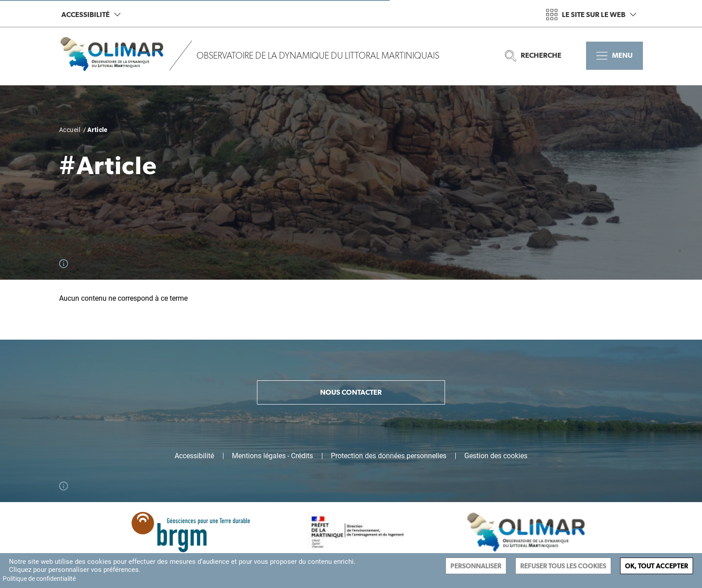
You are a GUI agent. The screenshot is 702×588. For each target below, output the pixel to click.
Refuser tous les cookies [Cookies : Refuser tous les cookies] (563, 566)
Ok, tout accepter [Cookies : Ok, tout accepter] (657, 566)
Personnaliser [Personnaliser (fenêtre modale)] (476, 566)
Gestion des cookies (496, 456)
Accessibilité (91, 15)
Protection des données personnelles (389, 456)
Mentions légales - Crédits (272, 456)
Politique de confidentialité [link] (39, 579)
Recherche (533, 56)
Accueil (70, 130)
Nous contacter (351, 392)
